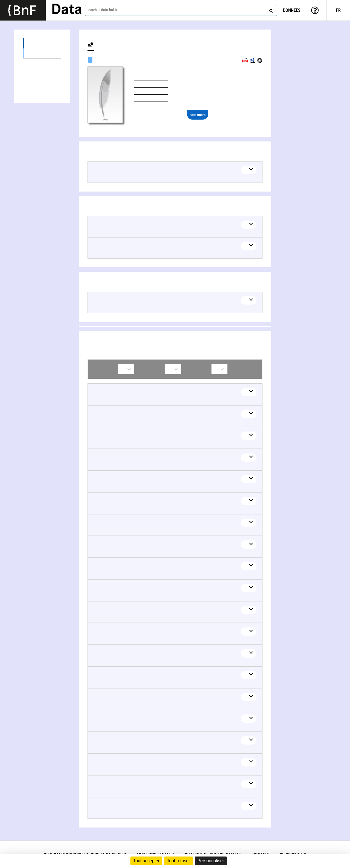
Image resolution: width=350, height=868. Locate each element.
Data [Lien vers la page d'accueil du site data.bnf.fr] (67, 10)
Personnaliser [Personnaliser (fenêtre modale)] (211, 861)
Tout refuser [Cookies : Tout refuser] (178, 861)
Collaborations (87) (42, 84)
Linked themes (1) (42, 74)
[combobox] (181, 10)
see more (198, 115)
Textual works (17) (42, 53)
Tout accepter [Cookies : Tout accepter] (146, 861)
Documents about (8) (42, 64)
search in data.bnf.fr (102, 10)
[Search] (270, 10)
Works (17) (42, 43)
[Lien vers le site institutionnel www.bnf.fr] (23, 10)
